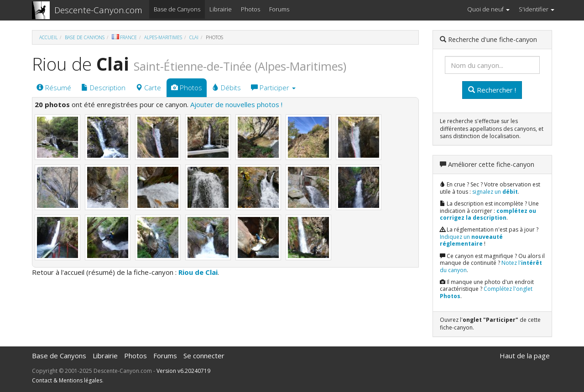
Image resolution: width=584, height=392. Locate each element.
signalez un (495, 192)
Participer (273, 88)
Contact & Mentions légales (67, 380)
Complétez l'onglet (486, 292)
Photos (250, 9)
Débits (227, 88)
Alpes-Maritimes (163, 37)
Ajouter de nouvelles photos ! (236, 104)
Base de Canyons (177, 9)
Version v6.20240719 (183, 371)
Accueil (48, 37)
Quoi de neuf (488, 9)
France (124, 37)
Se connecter (204, 356)
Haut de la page (525, 356)
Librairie (221, 9)
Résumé (54, 88)
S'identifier (537, 9)
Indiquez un (471, 240)
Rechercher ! (492, 90)
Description (103, 88)
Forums (279, 9)
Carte (148, 88)
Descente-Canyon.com (98, 10)
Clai (194, 37)
